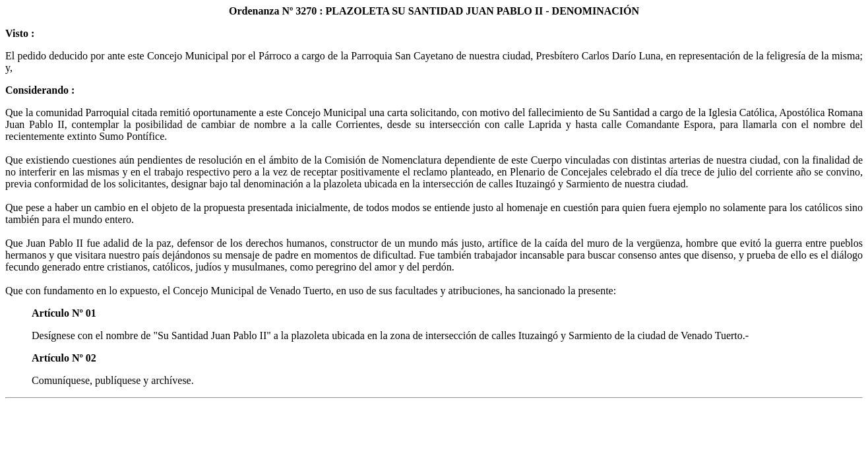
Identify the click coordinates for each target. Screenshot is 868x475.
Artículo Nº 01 (64, 313)
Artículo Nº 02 (64, 358)
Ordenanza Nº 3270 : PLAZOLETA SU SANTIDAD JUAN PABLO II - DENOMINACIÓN (434, 11)
